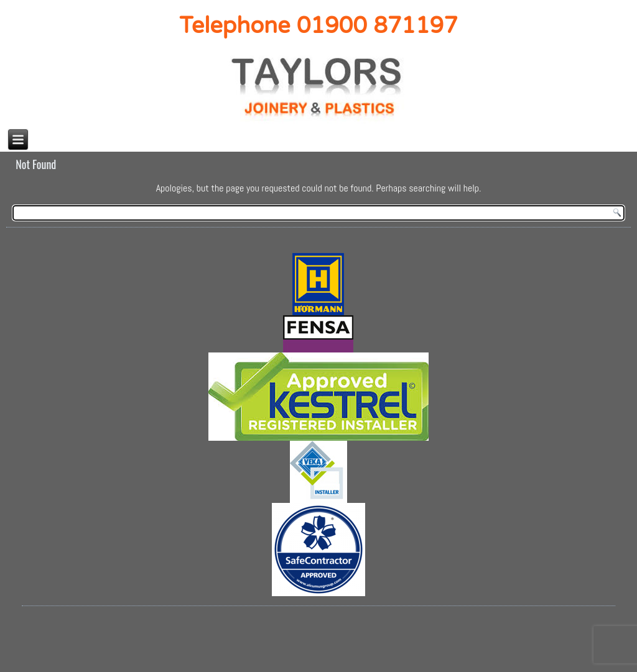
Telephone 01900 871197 (318, 26)
